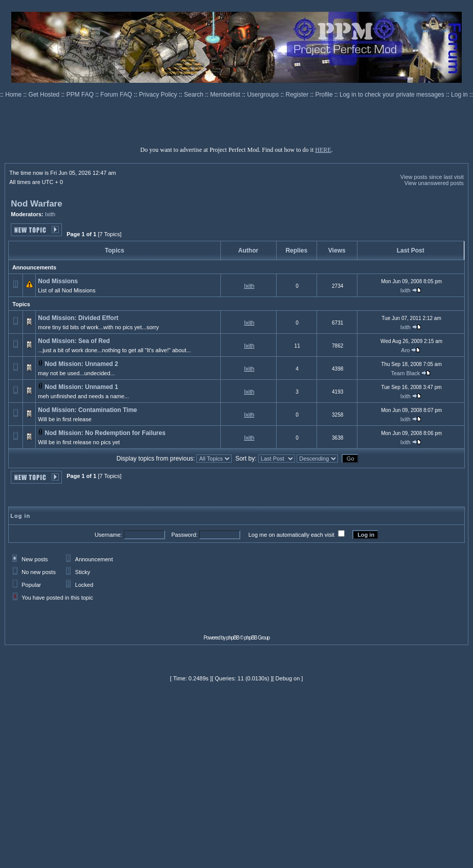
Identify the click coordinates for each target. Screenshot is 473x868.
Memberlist (226, 95)
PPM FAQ (81, 95)
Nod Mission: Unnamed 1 (82, 387)
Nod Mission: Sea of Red (74, 341)
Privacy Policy (159, 95)
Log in (459, 95)
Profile (325, 95)
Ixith (50, 214)
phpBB (233, 638)
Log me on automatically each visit (291, 535)
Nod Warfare (36, 204)
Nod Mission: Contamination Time (87, 410)
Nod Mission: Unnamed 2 (82, 364)
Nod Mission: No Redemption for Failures (105, 433)
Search (195, 95)
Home (14, 95)
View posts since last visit (432, 177)
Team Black (405, 373)
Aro (405, 350)
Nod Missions (58, 281)
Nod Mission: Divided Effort (78, 318)
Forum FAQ (117, 95)
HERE (323, 150)
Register (298, 95)
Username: (108, 535)
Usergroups (264, 95)
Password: (184, 535)
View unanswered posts (434, 183)
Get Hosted (45, 95)
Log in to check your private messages (393, 95)
